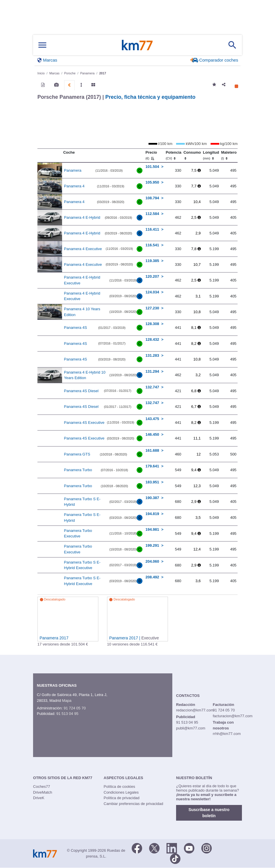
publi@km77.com (191, 728)
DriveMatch (43, 792)
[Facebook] (137, 848)
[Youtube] (189, 848)
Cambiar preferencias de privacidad (133, 804)
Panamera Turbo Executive (78, 533)
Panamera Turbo (78, 470)
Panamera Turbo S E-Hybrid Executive (82, 565)
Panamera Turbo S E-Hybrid (82, 502)
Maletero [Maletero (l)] (229, 155)
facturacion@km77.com (233, 716)
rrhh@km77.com (227, 734)
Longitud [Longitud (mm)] (211, 155)
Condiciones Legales (121, 792)
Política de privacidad (122, 798)
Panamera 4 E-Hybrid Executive (82, 280)
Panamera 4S (76, 328)
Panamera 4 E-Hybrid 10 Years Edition (85, 375)
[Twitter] (154, 848)
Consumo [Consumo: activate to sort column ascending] (192, 155)
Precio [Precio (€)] (151, 155)
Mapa (67, 701)
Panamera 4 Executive (83, 249)
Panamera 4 (74, 186)
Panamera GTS (77, 454)
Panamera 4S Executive (84, 423)
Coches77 (42, 787)
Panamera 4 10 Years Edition (82, 312)
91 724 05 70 (75, 708)
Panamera (73, 170)
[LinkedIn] (172, 848)
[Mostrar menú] (42, 45)
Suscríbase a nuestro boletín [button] (209, 813)
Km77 (137, 45)
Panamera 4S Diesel (81, 391)
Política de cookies (119, 787)
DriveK (39, 798)
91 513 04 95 (67, 714)
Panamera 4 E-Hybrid (82, 217)
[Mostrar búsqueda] (232, 45)
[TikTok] (175, 858)
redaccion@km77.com (195, 710)
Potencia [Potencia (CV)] (173, 155)
